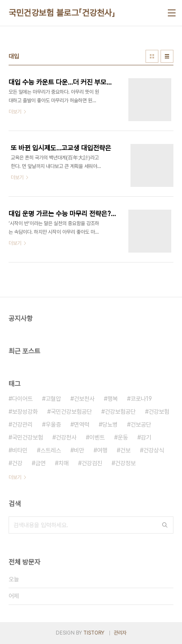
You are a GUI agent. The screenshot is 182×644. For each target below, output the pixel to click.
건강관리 (22, 424)
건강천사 (66, 437)
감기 (146, 437)
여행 (102, 450)
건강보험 (159, 412)
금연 (40, 463)
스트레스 (51, 450)
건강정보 (125, 463)
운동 (123, 437)
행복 (112, 399)
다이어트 (22, 399)
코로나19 (141, 399)
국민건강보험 (27, 437)
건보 (125, 450)
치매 (64, 463)
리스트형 (167, 56)
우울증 (53, 424)
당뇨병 (110, 424)
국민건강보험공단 (71, 412)
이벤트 (97, 437)
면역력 (82, 424)
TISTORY (94, 633)
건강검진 (92, 463)
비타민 (20, 450)
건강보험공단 (120, 412)
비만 (79, 450)
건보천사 (84, 399)
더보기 (15, 477)
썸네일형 (152, 56)
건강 (17, 463)
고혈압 (53, 399)
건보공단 (141, 424)
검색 (165, 525)
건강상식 (154, 450)
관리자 (120, 633)
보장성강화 (25, 412)
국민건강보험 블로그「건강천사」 (62, 13)
